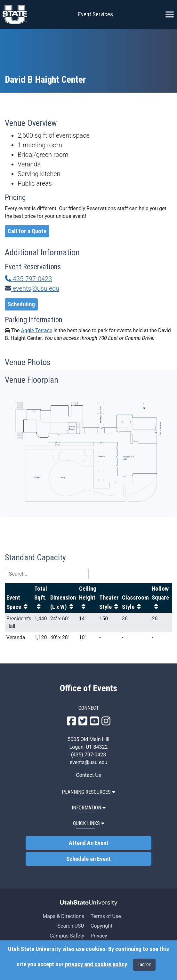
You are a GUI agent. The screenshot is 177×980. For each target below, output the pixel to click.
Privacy (99, 936)
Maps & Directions (63, 916)
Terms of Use (106, 916)
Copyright (101, 926)
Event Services (96, 14)
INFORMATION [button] (89, 808)
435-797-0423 (28, 279)
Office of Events (88, 688)
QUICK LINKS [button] (89, 823)
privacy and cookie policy (96, 964)
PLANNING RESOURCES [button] (88, 792)
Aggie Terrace (36, 330)
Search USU (71, 926)
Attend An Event (89, 843)
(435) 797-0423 (88, 755)
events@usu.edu (32, 288)
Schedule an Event (88, 859)
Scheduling (21, 304)
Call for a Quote (27, 231)
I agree (144, 965)
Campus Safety (67, 936)
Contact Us (88, 775)
